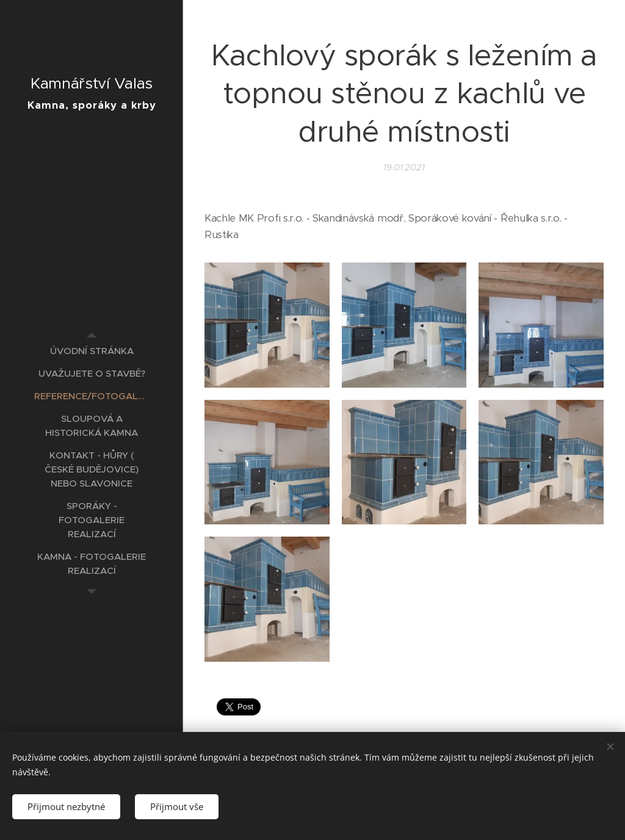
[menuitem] (92, 351)
